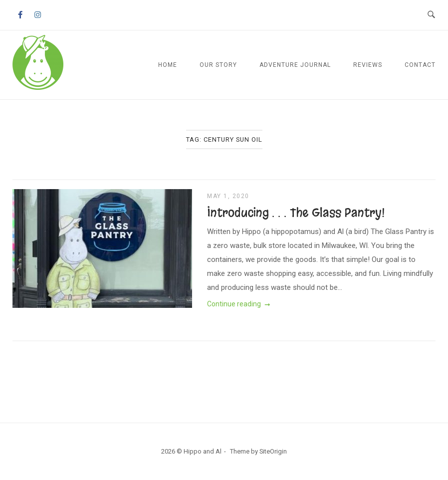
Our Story (218, 65)
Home (168, 65)
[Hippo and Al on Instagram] (38, 15)
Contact (420, 65)
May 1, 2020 (228, 196)
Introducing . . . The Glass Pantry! (296, 213)
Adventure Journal (295, 65)
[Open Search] (431, 15)
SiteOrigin (273, 451)
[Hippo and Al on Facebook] (20, 15)
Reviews (368, 65)
